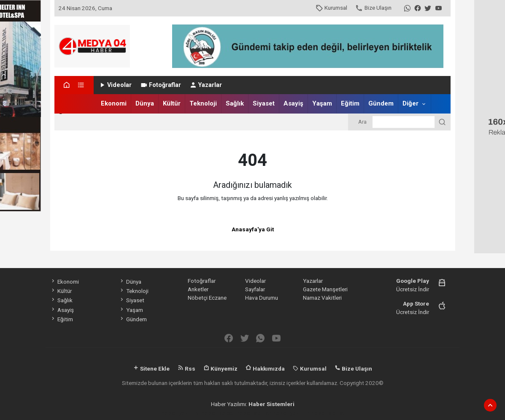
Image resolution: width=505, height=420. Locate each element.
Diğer (410, 103)
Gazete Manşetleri (325, 289)
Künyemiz (220, 369)
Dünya (145, 103)
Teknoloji (203, 103)
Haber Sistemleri (271, 404)
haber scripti (254, 413)
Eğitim (350, 103)
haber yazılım (291, 413)
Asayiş (293, 103)
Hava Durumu (262, 298)
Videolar (115, 85)
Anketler (198, 289)
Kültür (172, 103)
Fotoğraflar (161, 85)
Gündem (381, 103)
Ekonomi (114, 103)
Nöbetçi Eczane (207, 298)
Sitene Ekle (151, 369)
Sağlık (235, 103)
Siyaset (264, 103)
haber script (328, 413)
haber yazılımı (181, 413)
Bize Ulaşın (373, 8)
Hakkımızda (265, 369)
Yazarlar (206, 85)
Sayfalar (255, 289)
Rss (186, 369)
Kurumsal (331, 8)
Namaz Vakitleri (322, 298)
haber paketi (218, 413)
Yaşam (322, 103)
